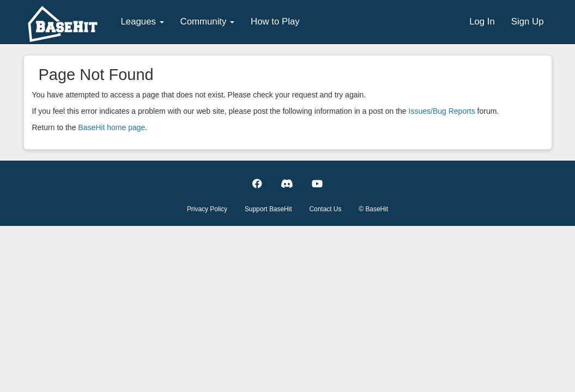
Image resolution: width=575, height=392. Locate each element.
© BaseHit (373, 209)
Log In (482, 22)
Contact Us (326, 209)
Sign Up (528, 22)
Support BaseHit (268, 209)
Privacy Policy (207, 209)
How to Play (275, 22)
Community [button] (208, 22)
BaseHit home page (111, 127)
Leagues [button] (143, 22)
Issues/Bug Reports (442, 111)
